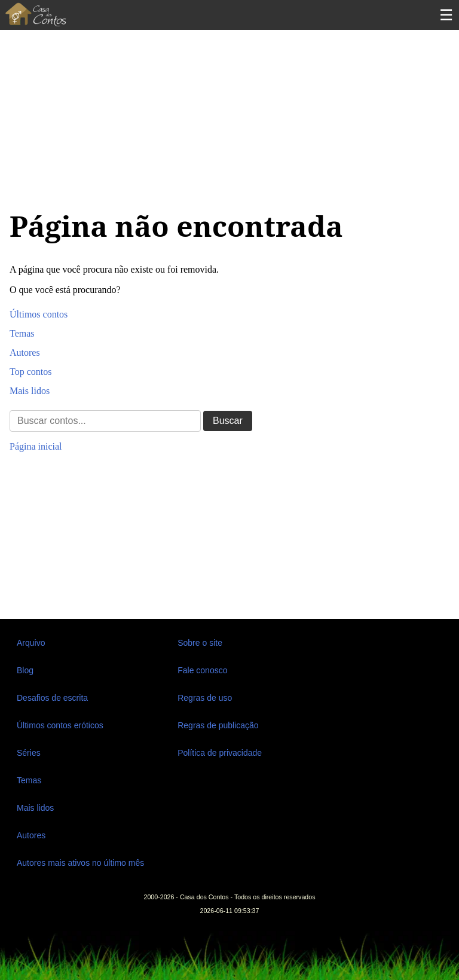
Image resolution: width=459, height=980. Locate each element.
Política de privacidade (220, 753)
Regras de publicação (218, 725)
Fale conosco (202, 670)
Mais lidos (30, 391)
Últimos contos (39, 314)
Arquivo (31, 643)
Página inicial (36, 446)
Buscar (228, 421)
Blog (25, 670)
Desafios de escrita (52, 698)
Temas (22, 333)
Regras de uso (205, 698)
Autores (25, 352)
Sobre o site (200, 643)
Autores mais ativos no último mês (80, 863)
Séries (29, 753)
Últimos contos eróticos (60, 725)
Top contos (30, 372)
